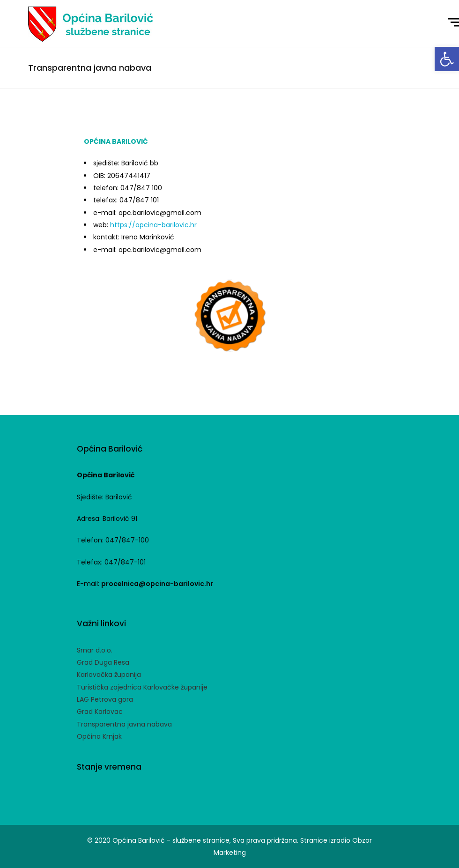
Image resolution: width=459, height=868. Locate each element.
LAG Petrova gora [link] (105, 699)
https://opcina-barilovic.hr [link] (153, 225)
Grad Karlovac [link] (100, 712)
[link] (447, 59)
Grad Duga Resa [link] (103, 662)
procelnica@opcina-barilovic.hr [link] (157, 584)
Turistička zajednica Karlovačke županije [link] (142, 687)
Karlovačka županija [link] (109, 675)
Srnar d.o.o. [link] (95, 650)
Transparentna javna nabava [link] (124, 724)
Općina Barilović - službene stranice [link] (171, 840)
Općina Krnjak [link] (99, 736)
